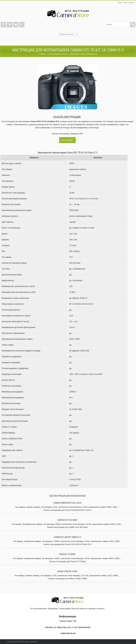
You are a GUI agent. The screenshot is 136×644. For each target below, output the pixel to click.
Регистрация (129, 3)
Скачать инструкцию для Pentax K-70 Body (67, 561)
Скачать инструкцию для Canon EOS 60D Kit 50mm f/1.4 (67, 544)
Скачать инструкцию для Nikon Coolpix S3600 (67, 579)
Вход (119, 3)
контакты (100, 609)
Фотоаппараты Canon (58, 54)
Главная (42, 54)
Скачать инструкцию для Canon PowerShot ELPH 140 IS (67, 510)
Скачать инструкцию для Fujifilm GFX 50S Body (67, 527)
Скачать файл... (67, 140)
